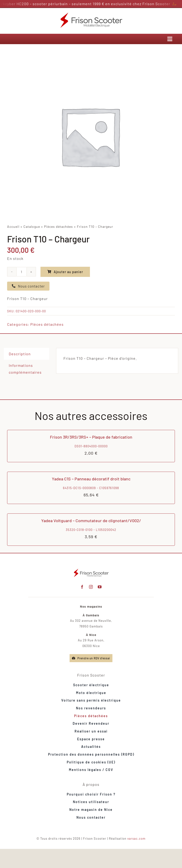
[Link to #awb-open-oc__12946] (170, 39)
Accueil (13, 227)
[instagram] (91, 587)
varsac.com (136, 838)
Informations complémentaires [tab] (25, 369)
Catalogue (32, 227)
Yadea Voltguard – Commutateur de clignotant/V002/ (91, 521)
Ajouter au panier (65, 272)
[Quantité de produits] (22, 272)
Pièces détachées (58, 227)
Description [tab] (20, 354)
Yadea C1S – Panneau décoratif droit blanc (91, 479)
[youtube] (100, 587)
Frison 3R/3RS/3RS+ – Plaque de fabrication (91, 437)
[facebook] (82, 587)
